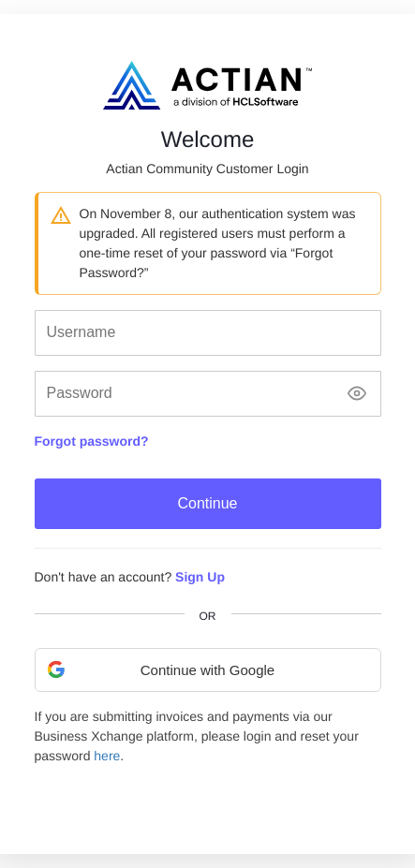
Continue (207, 503)
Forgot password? (92, 441)
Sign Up (200, 577)
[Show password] (357, 394)
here (107, 756)
